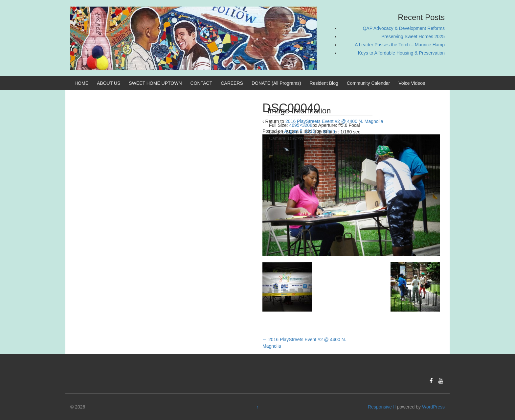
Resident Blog (324, 83)
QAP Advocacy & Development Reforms (404, 28)
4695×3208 (301, 125)
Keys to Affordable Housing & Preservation (401, 53)
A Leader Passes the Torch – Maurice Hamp (400, 45)
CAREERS (232, 83)
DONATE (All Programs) (276, 83)
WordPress (433, 407)
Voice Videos (412, 83)
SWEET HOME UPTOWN (155, 83)
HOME (81, 83)
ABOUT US (109, 83)
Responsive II (382, 407)
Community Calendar (369, 83)
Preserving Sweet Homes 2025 (413, 36)
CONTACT (202, 83)
